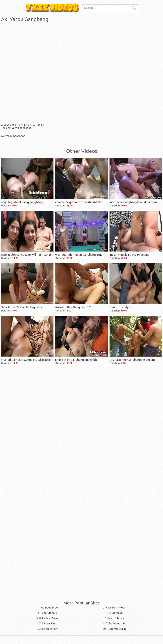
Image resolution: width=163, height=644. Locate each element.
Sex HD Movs (116, 618)
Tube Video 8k (49, 613)
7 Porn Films (49, 623)
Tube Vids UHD (117, 629)
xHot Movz (116, 613)
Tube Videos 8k (116, 623)
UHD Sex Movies (49, 618)
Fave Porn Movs (116, 607)
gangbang (25, 128)
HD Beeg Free (49, 607)
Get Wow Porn (49, 629)
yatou (15, 128)
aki (10, 128)
